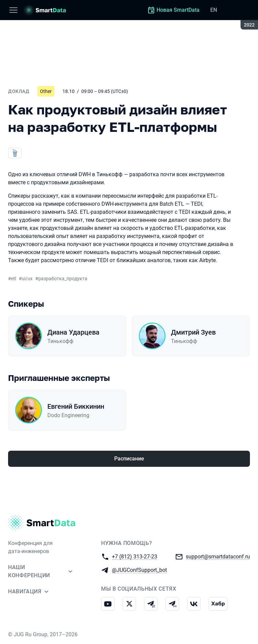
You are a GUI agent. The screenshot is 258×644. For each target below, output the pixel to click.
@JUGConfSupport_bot (139, 570)
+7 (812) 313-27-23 (135, 556)
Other (46, 91)
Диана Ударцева (73, 332)
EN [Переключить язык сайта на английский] (214, 10)
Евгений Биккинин (76, 406)
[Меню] (13, 10)
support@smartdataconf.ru (218, 556)
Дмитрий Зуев (193, 332)
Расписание (129, 459)
